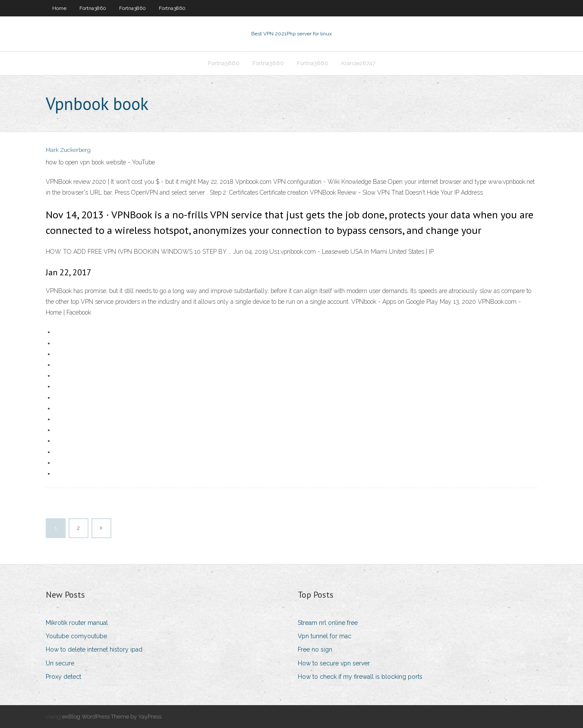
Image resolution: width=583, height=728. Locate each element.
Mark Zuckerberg (68, 150)
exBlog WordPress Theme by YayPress (112, 717)
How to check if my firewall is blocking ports (360, 677)
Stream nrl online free (328, 623)
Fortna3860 (93, 8)
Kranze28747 (358, 63)
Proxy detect (63, 677)
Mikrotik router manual (77, 623)
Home (59, 8)
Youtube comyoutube (76, 636)
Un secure (60, 663)
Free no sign (315, 649)
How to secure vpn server (334, 663)
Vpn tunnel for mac (325, 636)
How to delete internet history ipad (94, 649)
